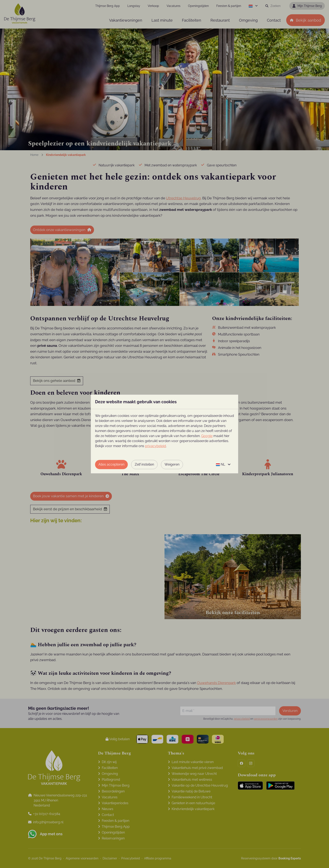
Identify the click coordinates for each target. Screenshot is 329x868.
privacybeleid (155, 446)
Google (207, 436)
